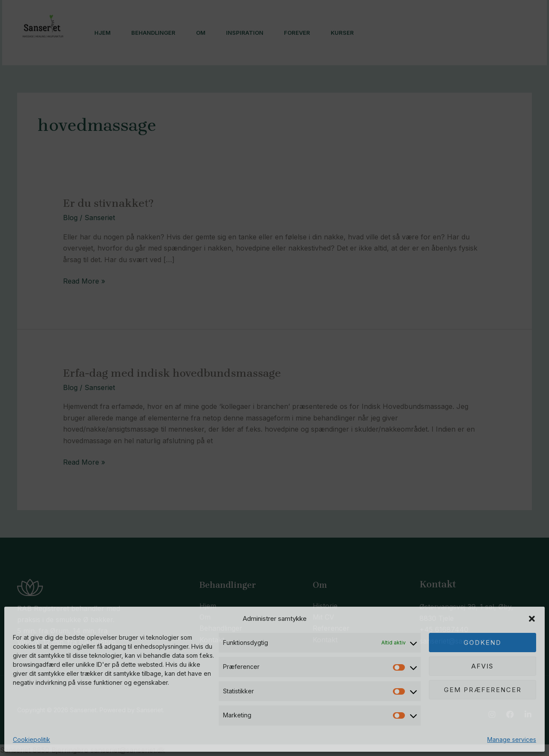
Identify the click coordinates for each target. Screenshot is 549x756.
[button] (532, 619)
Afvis (483, 666)
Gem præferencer (483, 690)
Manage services (512, 739)
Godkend (483, 643)
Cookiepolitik (32, 739)
